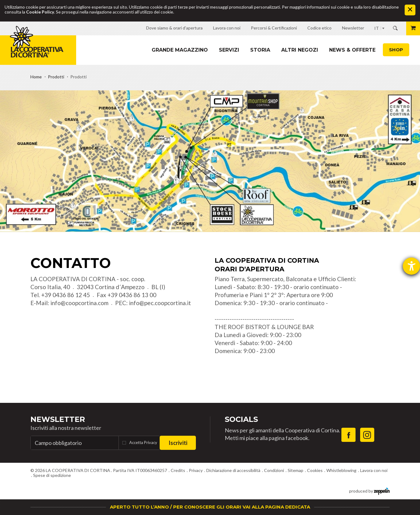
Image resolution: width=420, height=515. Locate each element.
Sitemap (296, 470)
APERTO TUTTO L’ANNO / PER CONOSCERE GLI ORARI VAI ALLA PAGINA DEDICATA (210, 507)
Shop (396, 50)
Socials (241, 419)
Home (36, 77)
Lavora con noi (374, 470)
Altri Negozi (300, 50)
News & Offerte (352, 50)
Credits (178, 470)
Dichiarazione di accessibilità (233, 470)
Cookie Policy (40, 12)
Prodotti (56, 77)
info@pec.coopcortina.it (160, 303)
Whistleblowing (341, 470)
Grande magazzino (180, 50)
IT (377, 28)
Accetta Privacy (143, 442)
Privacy (196, 470)
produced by (369, 491)
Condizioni (274, 470)
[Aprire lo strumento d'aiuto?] (411, 266)
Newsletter (58, 419)
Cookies (315, 470)
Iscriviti (178, 443)
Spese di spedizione (52, 475)
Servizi (229, 50)
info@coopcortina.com (79, 303)
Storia (260, 50)
